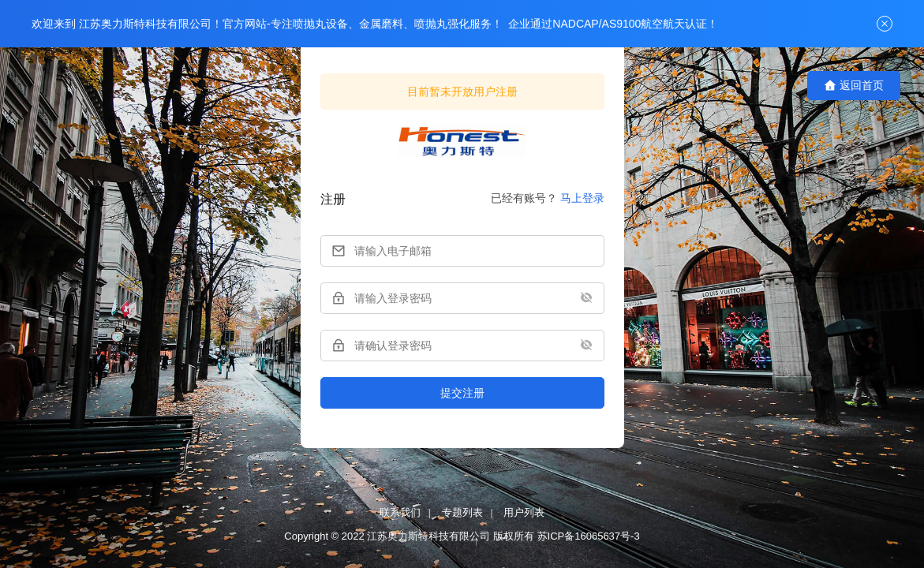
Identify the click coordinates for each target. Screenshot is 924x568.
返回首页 (854, 86)
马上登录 (582, 198)
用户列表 (524, 512)
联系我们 (400, 512)
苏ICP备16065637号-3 (589, 536)
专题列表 (462, 512)
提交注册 (462, 393)
